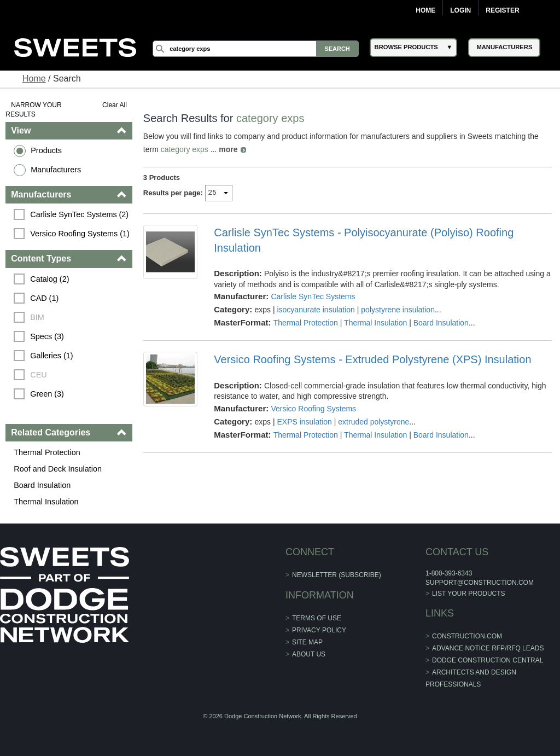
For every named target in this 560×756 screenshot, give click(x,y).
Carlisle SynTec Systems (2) (79, 214)
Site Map (307, 642)
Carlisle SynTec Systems (313, 296)
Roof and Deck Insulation (58, 469)
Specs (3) (47, 336)
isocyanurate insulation (316, 310)
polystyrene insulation (398, 310)
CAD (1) (44, 298)
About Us (309, 654)
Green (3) (47, 394)
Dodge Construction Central (488, 660)
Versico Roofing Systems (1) (80, 234)
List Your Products (469, 594)
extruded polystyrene (374, 422)
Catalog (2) (49, 279)
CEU (38, 375)
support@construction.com (480, 583)
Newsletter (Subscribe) (337, 575)
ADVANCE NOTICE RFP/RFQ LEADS (488, 648)
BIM (37, 317)
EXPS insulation (304, 422)
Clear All (115, 105)
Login (460, 10)
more (228, 149)
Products (46, 150)
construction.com (467, 636)
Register (502, 10)
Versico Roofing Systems (313, 409)
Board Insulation (42, 485)
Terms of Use (317, 618)
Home (425, 10)
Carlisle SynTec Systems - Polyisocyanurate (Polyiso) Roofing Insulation (364, 240)
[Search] (255, 49)
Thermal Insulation (46, 502)
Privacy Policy (319, 630)
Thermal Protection (47, 452)
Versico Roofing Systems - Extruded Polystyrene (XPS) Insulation (372, 359)
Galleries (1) (51, 356)
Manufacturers (56, 170)
